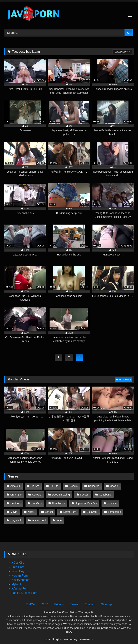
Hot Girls (15, 501)
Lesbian (89, 501)
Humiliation (37, 501)
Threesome (78, 508)
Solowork (56, 508)
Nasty (124, 501)
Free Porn (18, 562)
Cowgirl (111, 486)
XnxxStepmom (21, 575)
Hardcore (124, 493)
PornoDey (18, 566)
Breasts (71, 486)
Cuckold (36, 493)
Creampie (16, 493)
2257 (45, 599)
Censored (91, 486)
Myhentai (17, 579)
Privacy (59, 599)
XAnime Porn (20, 583)
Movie (107, 501)
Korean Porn (20, 570)
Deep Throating (60, 493)
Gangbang (103, 493)
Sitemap (106, 599)
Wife (13, 516)
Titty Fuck (100, 508)
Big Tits (53, 486)
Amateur (15, 486)
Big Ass (34, 486)
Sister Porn (34, 508)
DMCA (31, 599)
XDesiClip (18, 557)
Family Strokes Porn (24, 588)
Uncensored (122, 508)
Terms (74, 599)
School (14, 508)
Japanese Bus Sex (64, 501)
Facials (82, 493)
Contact (90, 599)
